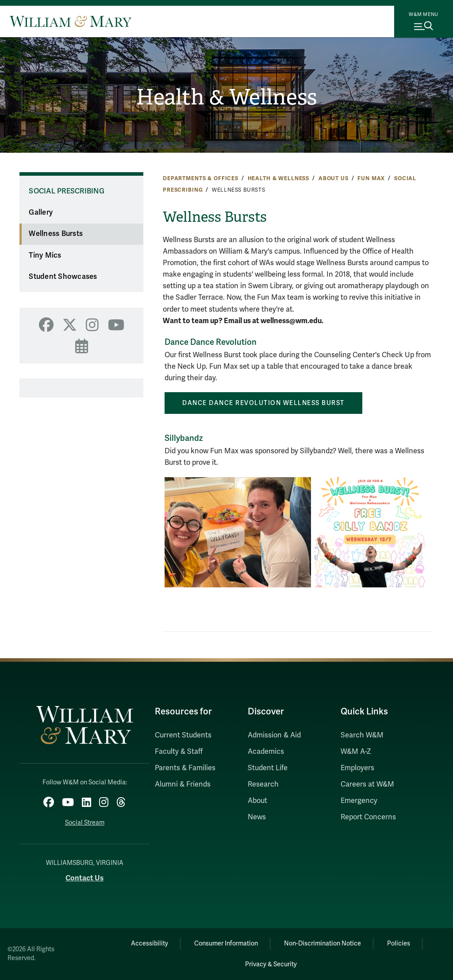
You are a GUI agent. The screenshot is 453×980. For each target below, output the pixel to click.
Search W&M (362, 735)
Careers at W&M (367, 784)
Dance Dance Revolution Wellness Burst (263, 403)
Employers (357, 768)
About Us (334, 178)
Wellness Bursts (56, 234)
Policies (399, 943)
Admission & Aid (274, 735)
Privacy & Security (271, 964)
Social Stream (85, 823)
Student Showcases (63, 277)
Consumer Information (226, 943)
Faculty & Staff (179, 752)
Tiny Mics (45, 255)
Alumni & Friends (183, 784)
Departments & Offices (201, 178)
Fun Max (371, 178)
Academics (266, 752)
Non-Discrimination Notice (322, 943)
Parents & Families (185, 768)
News (257, 817)
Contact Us (84, 878)
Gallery (41, 212)
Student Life (268, 768)
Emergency (359, 801)
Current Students (183, 735)
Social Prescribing (67, 191)
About (257, 801)
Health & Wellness (226, 97)
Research (263, 784)
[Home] (71, 21)
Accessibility (150, 943)
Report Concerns (368, 817)
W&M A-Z (356, 752)
